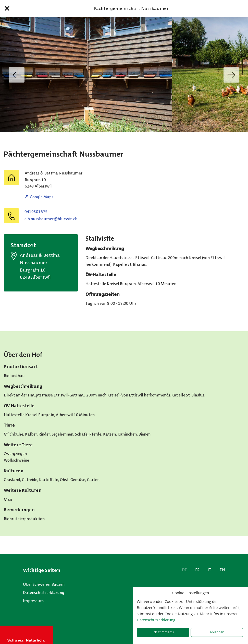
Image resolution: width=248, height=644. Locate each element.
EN (222, 570)
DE (184, 570)
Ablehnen (217, 632)
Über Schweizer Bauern (44, 584)
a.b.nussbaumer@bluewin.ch (51, 219)
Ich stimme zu (163, 632)
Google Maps (42, 197)
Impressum (33, 601)
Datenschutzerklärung (44, 593)
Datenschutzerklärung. (157, 620)
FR (197, 570)
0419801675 (36, 212)
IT (210, 570)
